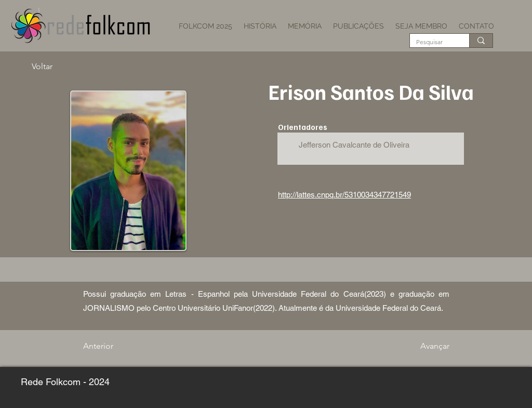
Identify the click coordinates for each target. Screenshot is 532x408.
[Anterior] (117, 346)
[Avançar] (423, 346)
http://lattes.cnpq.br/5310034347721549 (344, 195)
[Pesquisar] (432, 42)
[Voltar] (66, 67)
